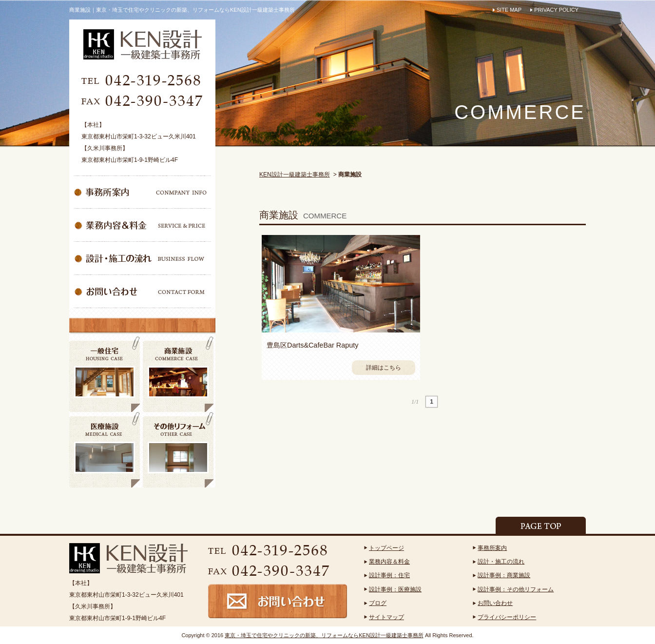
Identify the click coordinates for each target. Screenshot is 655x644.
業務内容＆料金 (389, 562)
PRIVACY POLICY (556, 10)
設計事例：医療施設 (395, 589)
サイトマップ (386, 617)
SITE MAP (509, 10)
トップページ (386, 548)
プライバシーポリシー (507, 617)
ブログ (378, 603)
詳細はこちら (384, 368)
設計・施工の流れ (501, 562)
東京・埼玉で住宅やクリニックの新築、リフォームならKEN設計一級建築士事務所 (324, 635)
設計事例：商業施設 (504, 575)
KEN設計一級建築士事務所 (295, 175)
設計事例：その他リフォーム (516, 589)
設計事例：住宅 (389, 575)
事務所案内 (492, 548)
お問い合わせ (495, 603)
